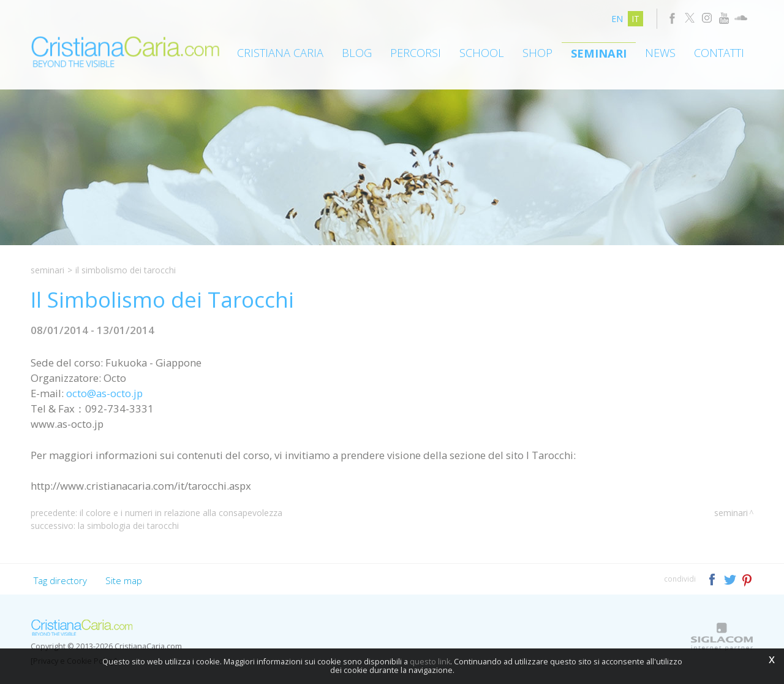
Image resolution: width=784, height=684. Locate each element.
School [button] (482, 53)
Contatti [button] (719, 53)
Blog (357, 53)
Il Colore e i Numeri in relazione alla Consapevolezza (181, 513)
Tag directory (60, 580)
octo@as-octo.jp (104, 393)
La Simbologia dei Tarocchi (128, 526)
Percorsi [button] (416, 53)
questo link (430, 662)
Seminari (599, 53)
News (660, 53)
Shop (537, 53)
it (635, 19)
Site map (124, 580)
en (617, 19)
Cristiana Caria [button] (280, 53)
